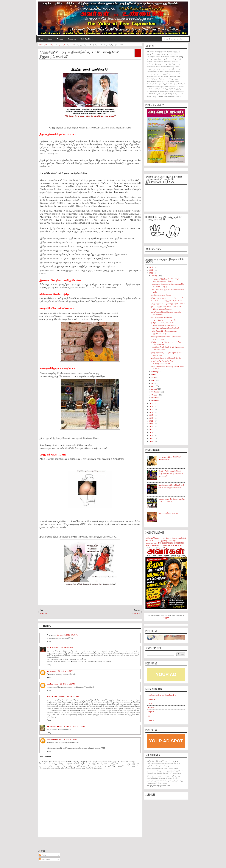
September (156, 392)
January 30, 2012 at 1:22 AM (68, 697)
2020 (152, 424)
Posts (43, 855)
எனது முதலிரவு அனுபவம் (169, 513)
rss (149, 716)
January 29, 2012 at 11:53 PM (62, 671)
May (153, 380)
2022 (152, 430)
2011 (152, 270)
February (155, 372)
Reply (49, 641)
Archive (60, 39)
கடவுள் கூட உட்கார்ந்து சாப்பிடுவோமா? (167, 301)
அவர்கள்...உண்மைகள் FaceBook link (162, 695)
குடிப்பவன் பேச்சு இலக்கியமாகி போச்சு (166, 358)
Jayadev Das (52, 697)
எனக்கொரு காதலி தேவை (161, 295)
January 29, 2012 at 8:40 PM (62, 648)
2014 (152, 406)
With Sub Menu (87, 39)
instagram (151, 720)
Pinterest (151, 708)
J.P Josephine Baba (55, 726)
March (154, 375)
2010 (152, 267)
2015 (152, 409)
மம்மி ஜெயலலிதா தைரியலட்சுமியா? (165, 328)
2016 (152, 412)
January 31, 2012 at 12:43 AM (74, 726)
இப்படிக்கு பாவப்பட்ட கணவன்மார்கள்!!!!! (167, 298)
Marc (49, 671)
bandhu (50, 684)
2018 (152, 418)
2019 (152, 421)
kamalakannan (53, 739)
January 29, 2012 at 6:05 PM (68, 635)
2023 (152, 433)
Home (41, 39)
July (153, 386)
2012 (152, 273)
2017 (152, 415)
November (156, 398)
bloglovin (151, 712)
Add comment (46, 756)
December (156, 401)
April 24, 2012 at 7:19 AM (68, 739)
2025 (152, 438)
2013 (152, 403)
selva (49, 648)
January (155, 276)
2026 (152, 441)
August (154, 389)
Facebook (151, 699)
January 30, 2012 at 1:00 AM (64, 684)
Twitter (150, 703)
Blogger (166, 618)
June (154, 383)
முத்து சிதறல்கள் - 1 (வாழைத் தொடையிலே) (168, 304)
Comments (72, 39)
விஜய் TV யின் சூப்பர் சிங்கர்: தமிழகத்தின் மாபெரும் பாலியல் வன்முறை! (171, 473)
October (155, 395)
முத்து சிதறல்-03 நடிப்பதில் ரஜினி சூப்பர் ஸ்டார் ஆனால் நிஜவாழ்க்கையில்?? (79, 54)
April (153, 377)
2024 (152, 435)
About (50, 39)
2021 (152, 427)
